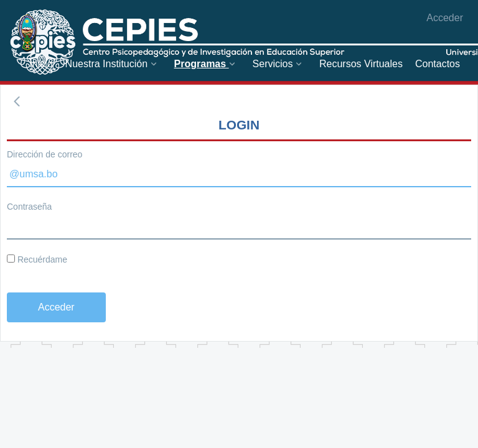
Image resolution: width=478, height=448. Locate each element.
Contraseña (29, 207)
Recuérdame (37, 259)
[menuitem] (41, 64)
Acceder (445, 18)
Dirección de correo (45, 154)
